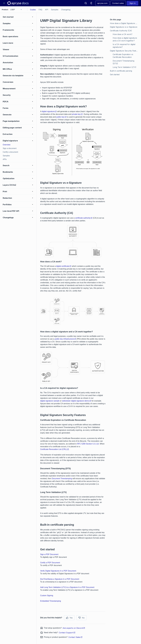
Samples (55, 10)
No (81, 618)
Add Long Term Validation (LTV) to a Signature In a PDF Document (67, 587)
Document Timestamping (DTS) (124, 62)
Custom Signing (47, 596)
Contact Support (67, 633)
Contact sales (118, 3)
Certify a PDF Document (50, 563)
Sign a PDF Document (49, 554)
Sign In (132, 3)
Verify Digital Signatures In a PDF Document (58, 571)
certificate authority (84, 218)
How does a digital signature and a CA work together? (125, 39)
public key (61, 117)
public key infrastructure (65, 339)
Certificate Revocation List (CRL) (55, 449)
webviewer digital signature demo (77, 401)
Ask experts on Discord (74, 628)
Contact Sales (75, 637)
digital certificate (64, 266)
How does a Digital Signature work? (125, 23)
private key (77, 114)
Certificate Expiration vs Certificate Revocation (123, 56)
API (47, 10)
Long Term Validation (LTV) (124, 67)
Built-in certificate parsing (121, 71)
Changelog (66, 10)
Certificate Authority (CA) (121, 31)
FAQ (40, 10)
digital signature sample (50, 401)
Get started (115, 74)
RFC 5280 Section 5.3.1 (88, 444)
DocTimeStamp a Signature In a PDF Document (60, 579)
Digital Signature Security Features (125, 51)
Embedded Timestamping (51, 601)
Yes (69, 618)
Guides (33, 10)
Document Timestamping (62, 479)
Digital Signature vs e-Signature (124, 27)
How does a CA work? (123, 34)
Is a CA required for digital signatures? (124, 46)
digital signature (49, 111)
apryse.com (102, 3)
